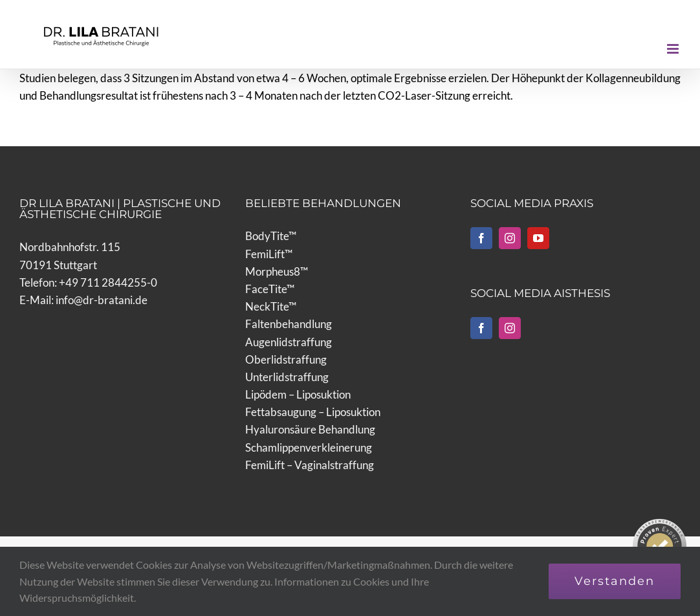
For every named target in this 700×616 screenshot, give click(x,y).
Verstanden (615, 581)
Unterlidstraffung (287, 377)
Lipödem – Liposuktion (298, 394)
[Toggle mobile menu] (674, 49)
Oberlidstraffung (286, 359)
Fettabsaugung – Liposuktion (313, 412)
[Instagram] (510, 238)
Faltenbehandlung (289, 324)
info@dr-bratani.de (102, 300)
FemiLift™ (269, 254)
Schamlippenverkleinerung (309, 447)
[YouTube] (538, 238)
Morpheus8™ (277, 271)
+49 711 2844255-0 (108, 282)
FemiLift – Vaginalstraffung (310, 465)
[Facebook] (481, 238)
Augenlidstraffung (289, 342)
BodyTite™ (271, 236)
